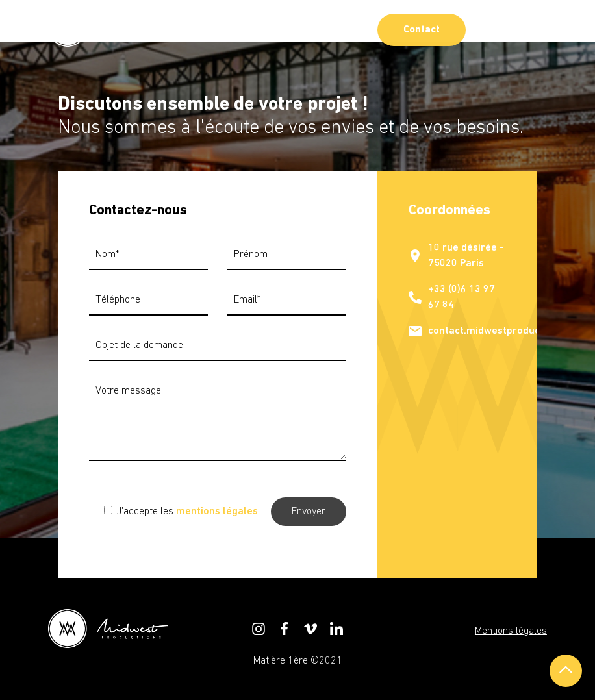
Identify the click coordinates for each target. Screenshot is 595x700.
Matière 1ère (281, 661)
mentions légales (217, 512)
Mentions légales (511, 631)
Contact (422, 30)
